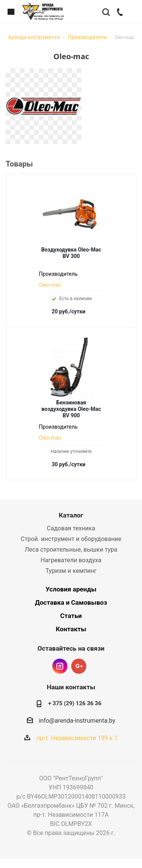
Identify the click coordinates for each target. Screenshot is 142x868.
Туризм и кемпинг (71, 571)
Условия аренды (71, 589)
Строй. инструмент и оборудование (71, 539)
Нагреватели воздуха (71, 560)
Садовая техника (71, 528)
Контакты (71, 629)
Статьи (71, 616)
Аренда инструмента (34, 37)
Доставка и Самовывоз (71, 602)
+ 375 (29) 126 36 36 (75, 703)
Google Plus (79, 666)
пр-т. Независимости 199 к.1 (77, 738)
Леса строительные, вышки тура (71, 550)
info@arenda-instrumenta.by (77, 721)
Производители (87, 37)
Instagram (60, 666)
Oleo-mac (50, 285)
